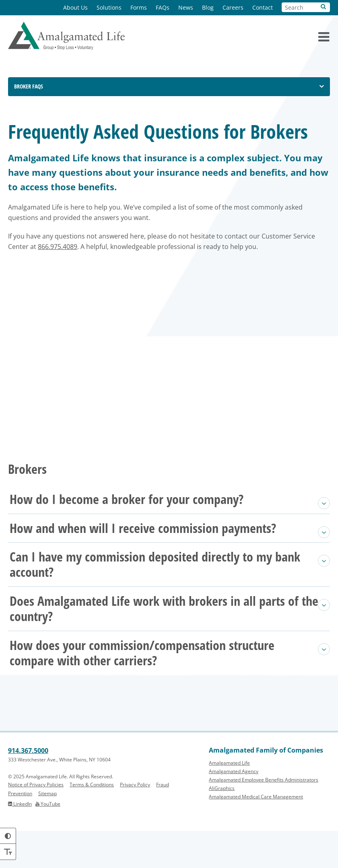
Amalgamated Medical (256, 834)
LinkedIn (20, 841)
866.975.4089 (184, 294)
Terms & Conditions (92, 822)
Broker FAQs (29, 86)
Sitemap (47, 830)
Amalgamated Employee (264, 817)
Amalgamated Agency (234, 809)
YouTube (48, 841)
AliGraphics (222, 826)
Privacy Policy (135, 822)
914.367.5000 (28, 788)
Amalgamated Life (229, 800)
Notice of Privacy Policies (36, 822)
